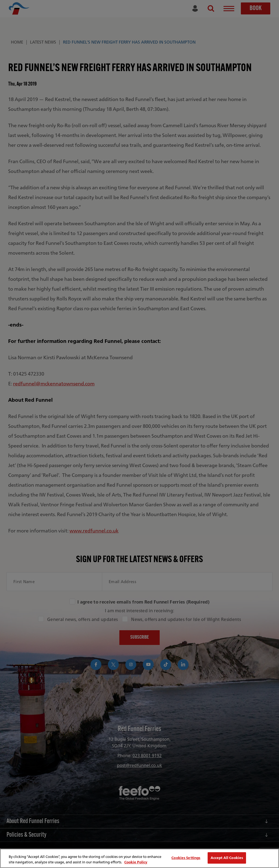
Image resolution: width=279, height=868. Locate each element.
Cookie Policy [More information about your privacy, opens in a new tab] (136, 862)
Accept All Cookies (227, 858)
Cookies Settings (186, 858)
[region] (139, 858)
